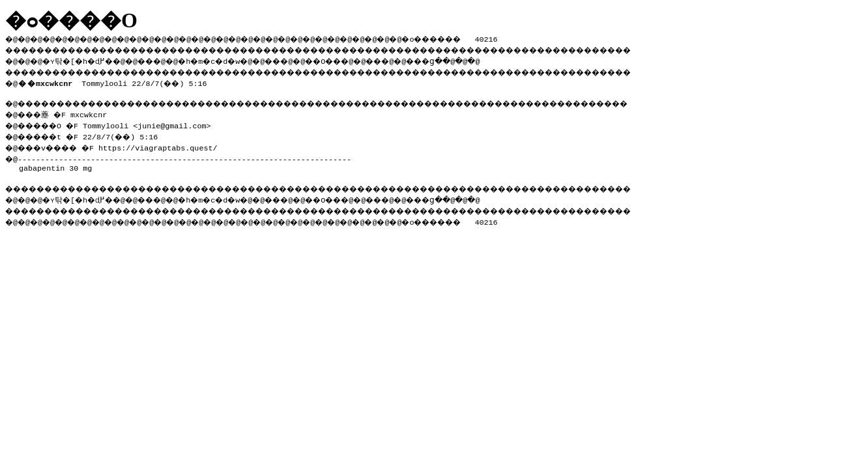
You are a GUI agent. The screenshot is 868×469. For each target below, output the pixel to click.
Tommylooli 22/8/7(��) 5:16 (115, 81)
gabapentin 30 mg (55, 164)
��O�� (359, 59)
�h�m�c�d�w (231, 59)
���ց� (473, 59)
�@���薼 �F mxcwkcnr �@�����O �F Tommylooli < (76, 118)
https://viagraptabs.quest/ (169, 144)
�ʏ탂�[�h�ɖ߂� (85, 59)
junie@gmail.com (181, 123)
